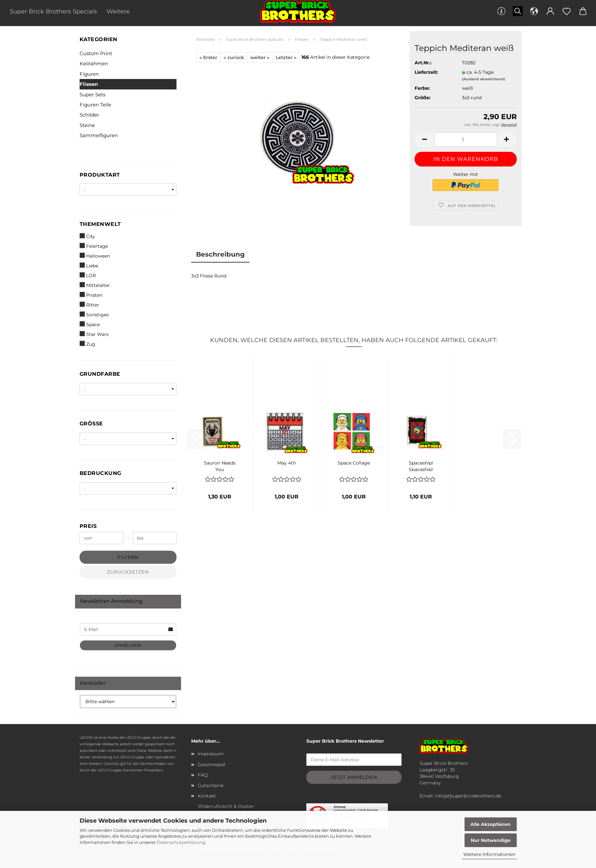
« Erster (208, 57)
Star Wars (94, 334)
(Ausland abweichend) (483, 79)
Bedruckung (100, 473)
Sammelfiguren (99, 135)
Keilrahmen (94, 63)
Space (90, 324)
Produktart (100, 175)
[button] (534, 11)
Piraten (91, 295)
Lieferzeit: (426, 72)
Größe (91, 424)
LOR (88, 275)
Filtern (128, 557)
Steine (87, 125)
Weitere (118, 11)
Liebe (89, 266)
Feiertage (94, 246)
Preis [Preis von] (88, 526)
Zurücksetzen (128, 572)
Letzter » (286, 57)
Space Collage (354, 463)
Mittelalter (95, 285)
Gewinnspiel (212, 765)
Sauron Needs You (220, 466)
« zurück (234, 57)
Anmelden (128, 645)
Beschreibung (220, 254)
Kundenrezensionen (290, 254)
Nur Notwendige (491, 840)
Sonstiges (94, 315)
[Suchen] (518, 11)
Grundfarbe (100, 374)
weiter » (260, 57)
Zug (87, 344)
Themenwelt (100, 224)
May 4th (287, 463)
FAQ (203, 775)
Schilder (89, 115)
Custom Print (96, 53)
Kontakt (207, 796)
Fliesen (89, 84)
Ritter (89, 305)
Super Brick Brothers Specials (53, 11)
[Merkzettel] (567, 11)
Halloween (95, 256)
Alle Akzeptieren (490, 824)
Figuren (89, 74)
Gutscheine (211, 785)
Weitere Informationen (489, 854)
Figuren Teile (95, 105)
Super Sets (92, 95)
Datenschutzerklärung (181, 842)
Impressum (211, 754)
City (87, 236)
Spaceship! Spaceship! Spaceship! (421, 466)
